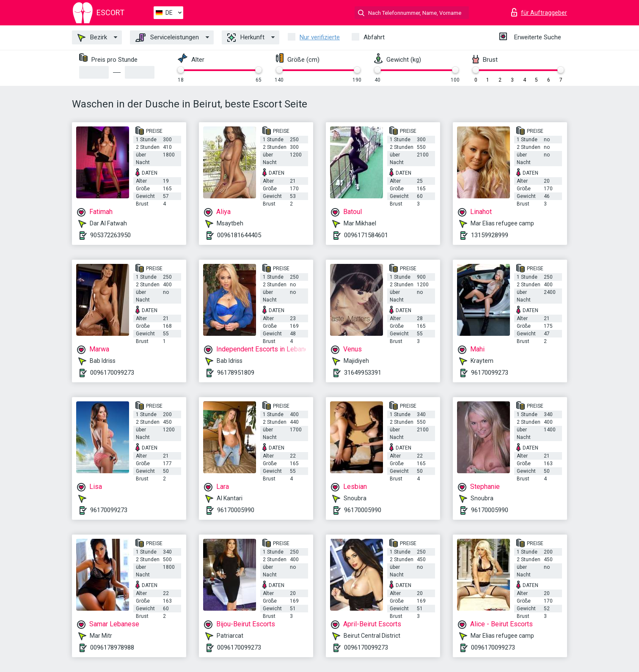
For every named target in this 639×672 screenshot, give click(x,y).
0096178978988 (112, 647)
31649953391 (363, 373)
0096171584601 (366, 235)
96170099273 (490, 373)
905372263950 (110, 235)
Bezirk (92, 38)
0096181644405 (239, 235)
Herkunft (246, 38)
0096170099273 (112, 373)
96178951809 (236, 373)
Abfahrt (374, 37)
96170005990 (236, 510)
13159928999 (490, 235)
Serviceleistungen (167, 38)
